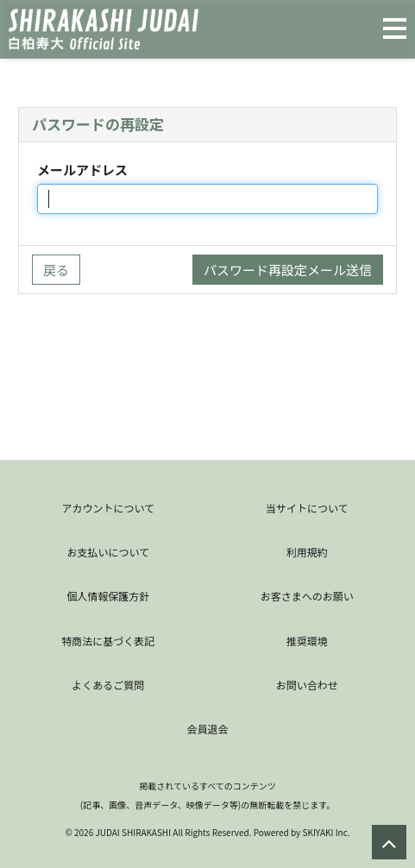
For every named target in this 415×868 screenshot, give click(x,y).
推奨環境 (307, 641)
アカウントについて (108, 508)
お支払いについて (108, 552)
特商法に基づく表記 (108, 641)
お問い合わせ (307, 685)
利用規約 (307, 552)
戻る (56, 270)
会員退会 (207, 729)
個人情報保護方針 (108, 596)
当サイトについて (307, 508)
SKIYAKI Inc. (326, 832)
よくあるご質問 (108, 685)
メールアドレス (82, 170)
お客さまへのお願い (307, 596)
